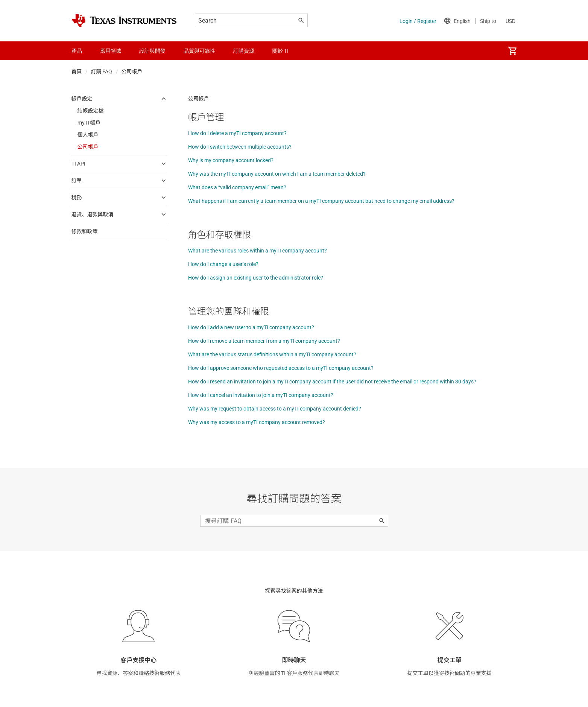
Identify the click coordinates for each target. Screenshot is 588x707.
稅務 (77, 198)
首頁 (77, 71)
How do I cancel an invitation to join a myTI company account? (261, 395)
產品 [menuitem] (77, 51)
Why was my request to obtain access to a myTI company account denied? (275, 409)
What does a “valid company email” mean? (237, 187)
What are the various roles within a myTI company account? (258, 251)
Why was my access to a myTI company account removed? (257, 422)
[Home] (124, 21)
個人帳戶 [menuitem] (88, 135)
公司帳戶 (132, 71)
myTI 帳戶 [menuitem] (89, 123)
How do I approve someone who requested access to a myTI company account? (281, 368)
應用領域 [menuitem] (111, 51)
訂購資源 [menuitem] (244, 51)
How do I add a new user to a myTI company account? (251, 327)
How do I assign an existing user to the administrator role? (256, 278)
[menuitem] (512, 51)
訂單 (77, 181)
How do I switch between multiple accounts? (240, 147)
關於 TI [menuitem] (280, 51)
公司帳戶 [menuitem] (88, 147)
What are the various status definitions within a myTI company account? (272, 354)
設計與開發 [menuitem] (152, 51)
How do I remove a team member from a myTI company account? (264, 341)
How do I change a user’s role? (223, 264)
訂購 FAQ (102, 71)
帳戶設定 (82, 99)
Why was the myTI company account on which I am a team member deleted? (277, 174)
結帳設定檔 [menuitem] (91, 111)
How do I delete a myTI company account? (237, 133)
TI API (78, 164)
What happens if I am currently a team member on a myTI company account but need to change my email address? (321, 201)
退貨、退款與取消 (93, 214)
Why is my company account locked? (231, 160)
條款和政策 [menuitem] (85, 231)
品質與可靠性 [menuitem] (199, 51)
